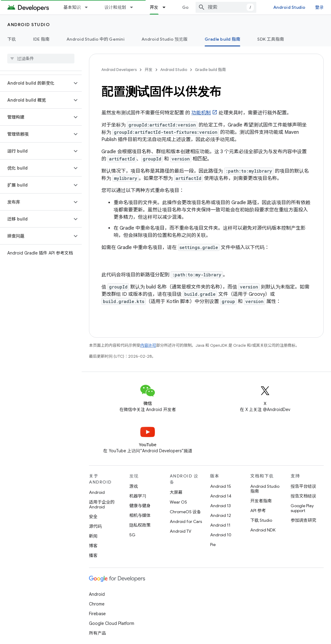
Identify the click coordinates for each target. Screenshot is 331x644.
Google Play (195, 7)
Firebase (97, 614)
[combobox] (231, 7)
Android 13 (220, 506)
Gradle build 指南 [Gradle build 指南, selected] (223, 39)
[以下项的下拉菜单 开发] (167, 7)
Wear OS (178, 502)
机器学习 (138, 496)
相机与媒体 (140, 515)
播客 (93, 555)
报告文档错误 (303, 496)
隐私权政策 (140, 525)
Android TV (181, 531)
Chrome (97, 604)
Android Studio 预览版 (165, 39)
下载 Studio (261, 520)
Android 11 (220, 525)
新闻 (93, 536)
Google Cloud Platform (112, 623)
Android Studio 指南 (265, 489)
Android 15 (221, 486)
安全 (93, 517)
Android (97, 492)
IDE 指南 (41, 39)
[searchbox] (41, 59)
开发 (148, 70)
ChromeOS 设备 (185, 512)
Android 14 (221, 496)
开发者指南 (261, 501)
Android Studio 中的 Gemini (96, 39)
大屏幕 (176, 492)
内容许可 (148, 345)
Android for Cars (186, 521)
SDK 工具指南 (271, 39)
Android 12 (221, 515)
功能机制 (201, 113)
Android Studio (295, 7)
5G (132, 535)
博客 (93, 546)
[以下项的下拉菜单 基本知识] (89, 7)
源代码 (95, 526)
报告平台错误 (303, 486)
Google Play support (302, 508)
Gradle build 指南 (210, 70)
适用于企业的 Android (102, 504)
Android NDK (263, 530)
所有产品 (97, 633)
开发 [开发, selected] (154, 7)
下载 (12, 39)
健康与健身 (140, 506)
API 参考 (258, 511)
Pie (213, 545)
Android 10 (221, 535)
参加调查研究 (303, 520)
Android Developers (119, 70)
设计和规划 (115, 7)
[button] (36, 83)
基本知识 (72, 7)
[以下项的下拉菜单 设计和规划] (134, 7)
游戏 (134, 486)
